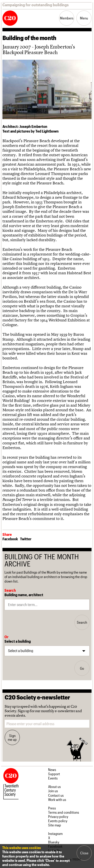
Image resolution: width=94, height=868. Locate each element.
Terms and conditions (64, 812)
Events (53, 778)
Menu (84, 18)
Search (82, 622)
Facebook (10, 539)
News (52, 770)
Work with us (57, 799)
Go (82, 668)
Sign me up (12, 737)
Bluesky (54, 842)
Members (67, 18)
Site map (55, 825)
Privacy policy (58, 816)
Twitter (26, 539)
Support (54, 774)
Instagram (55, 833)
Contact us (56, 795)
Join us (53, 791)
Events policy (58, 821)
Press (52, 808)
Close (84, 853)
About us (54, 787)
